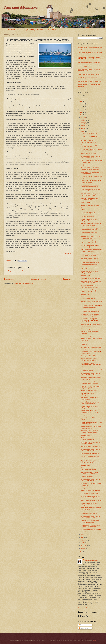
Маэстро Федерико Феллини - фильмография (90, 246)
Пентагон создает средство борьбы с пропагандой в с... (91, 302)
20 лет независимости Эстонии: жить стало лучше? (90, 497)
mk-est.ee (68, 254)
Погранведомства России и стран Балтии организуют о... (91, 282)
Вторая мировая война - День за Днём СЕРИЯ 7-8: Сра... (90, 291)
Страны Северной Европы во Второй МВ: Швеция (89, 272)
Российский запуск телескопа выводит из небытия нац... (89, 286)
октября (84, 123)
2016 (81, 101)
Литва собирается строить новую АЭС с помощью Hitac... (91, 403)
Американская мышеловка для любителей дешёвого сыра (90, 186)
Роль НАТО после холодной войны (91, 278)
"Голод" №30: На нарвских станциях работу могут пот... (91, 150)
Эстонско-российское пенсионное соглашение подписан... (91, 224)
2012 (81, 112)
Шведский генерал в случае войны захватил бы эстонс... (91, 190)
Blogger (95, 640)
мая (82, 537)
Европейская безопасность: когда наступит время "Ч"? (91, 181)
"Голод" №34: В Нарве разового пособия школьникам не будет (90, 53)
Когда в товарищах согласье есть (91, 336)
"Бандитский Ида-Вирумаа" (34, 30)
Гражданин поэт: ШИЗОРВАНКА (90, 205)
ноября (83, 120)
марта (83, 543)
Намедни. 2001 (85, 415)
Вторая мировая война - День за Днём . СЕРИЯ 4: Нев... (90, 450)
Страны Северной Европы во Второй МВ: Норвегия (89, 407)
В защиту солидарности (88, 329)
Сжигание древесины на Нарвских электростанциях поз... (91, 530)
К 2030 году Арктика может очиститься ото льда (89, 137)
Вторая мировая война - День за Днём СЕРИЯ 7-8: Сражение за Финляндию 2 (89, 58)
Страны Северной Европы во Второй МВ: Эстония (89, 220)
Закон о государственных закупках (88, 66)
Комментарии (83, 628)
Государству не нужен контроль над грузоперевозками (91, 370)
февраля (84, 546)
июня (83, 534)
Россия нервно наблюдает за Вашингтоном (89, 398)
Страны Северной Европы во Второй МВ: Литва (89, 462)
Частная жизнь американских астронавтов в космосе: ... (89, 469)
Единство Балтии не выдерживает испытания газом (91, 146)
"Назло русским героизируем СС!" (91, 454)
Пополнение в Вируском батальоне (91, 501)
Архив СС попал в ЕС (87, 202)
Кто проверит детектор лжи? (89, 494)
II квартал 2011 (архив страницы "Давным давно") (90, 387)
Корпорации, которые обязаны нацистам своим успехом (90, 315)
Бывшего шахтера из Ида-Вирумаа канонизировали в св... (91, 306)
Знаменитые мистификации (89, 134)
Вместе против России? (88, 217)
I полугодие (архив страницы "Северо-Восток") (89, 199)
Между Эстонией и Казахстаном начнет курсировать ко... (90, 526)
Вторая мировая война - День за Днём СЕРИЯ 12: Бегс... (90, 157)
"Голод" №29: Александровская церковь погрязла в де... (90, 263)
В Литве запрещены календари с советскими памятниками (91, 457)
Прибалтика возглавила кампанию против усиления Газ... (91, 439)
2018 (81, 95)
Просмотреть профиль (84, 607)
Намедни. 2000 (85, 435)
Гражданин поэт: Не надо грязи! (90, 491)
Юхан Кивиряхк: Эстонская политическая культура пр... (90, 233)
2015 (81, 104)
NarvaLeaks (52, 30)
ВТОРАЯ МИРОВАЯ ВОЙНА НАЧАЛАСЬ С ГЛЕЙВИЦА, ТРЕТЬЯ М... (89, 320)
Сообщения (83, 625)
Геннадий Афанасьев (21, 7)
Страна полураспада (87, 477)
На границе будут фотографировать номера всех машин (91, 348)
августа (83, 128)
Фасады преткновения (87, 488)
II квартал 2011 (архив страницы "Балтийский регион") (90, 521)
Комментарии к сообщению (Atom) (24, 283)
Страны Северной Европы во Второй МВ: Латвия (89, 504)
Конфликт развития (86, 165)
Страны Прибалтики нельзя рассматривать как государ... (90, 411)
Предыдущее (68, 279)
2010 (81, 552)
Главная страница (12, 30)
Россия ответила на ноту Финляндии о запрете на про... (91, 311)
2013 (81, 109)
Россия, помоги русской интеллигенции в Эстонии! (89, 383)
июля (83, 131)
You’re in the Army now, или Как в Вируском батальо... (90, 443)
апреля (83, 540)
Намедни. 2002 (85, 294)
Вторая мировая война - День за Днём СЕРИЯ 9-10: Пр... (90, 242)
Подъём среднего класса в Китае (91, 447)
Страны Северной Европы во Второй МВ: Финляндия (89, 360)
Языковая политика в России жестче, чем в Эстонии (89, 473)
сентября (84, 126)
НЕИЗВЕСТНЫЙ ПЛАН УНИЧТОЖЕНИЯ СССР (88, 141)
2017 (81, 98)
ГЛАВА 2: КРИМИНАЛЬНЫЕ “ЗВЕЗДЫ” (89, 74)
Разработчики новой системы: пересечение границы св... (90, 513)
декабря (84, 117)
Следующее (9, 279)
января (83, 548)
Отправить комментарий (15, 271)
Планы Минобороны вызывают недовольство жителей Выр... (90, 169)
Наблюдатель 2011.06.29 (88, 356)
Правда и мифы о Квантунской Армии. (89, 62)
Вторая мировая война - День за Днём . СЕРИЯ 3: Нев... (90, 480)
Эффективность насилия (88, 154)
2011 (81, 115)
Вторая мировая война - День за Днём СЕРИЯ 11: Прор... (90, 195)
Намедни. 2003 (85, 276)
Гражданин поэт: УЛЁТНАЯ (89, 391)
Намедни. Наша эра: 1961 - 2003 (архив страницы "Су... (90, 237)
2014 (81, 107)
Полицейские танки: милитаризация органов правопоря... (91, 325)
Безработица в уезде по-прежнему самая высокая (91, 352)
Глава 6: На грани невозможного (87, 78)
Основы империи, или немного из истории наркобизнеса (91, 255)
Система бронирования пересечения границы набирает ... (91, 365)
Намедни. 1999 (85, 465)
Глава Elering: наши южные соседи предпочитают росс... (91, 250)
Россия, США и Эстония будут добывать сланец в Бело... (90, 229)
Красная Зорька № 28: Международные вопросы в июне (91, 394)
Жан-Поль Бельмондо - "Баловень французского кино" (91, 427)
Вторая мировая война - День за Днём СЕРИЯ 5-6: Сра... (90, 374)
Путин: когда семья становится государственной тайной (90, 432)
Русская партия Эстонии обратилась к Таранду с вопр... (91, 213)
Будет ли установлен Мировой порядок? (89, 81)
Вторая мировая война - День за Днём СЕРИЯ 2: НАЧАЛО (90, 517)
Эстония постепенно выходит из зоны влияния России (90, 298)
